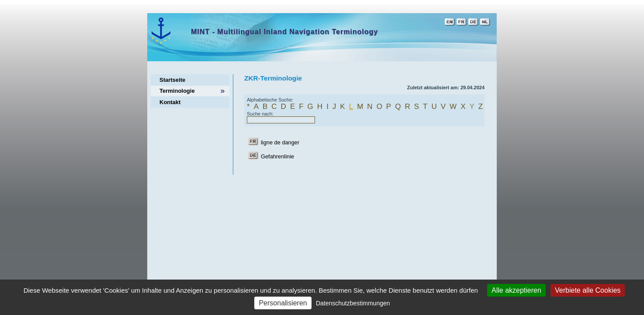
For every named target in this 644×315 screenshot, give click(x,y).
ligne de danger (280, 142)
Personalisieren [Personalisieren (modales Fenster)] (283, 303)
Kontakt (170, 102)
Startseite (172, 80)
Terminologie (177, 91)
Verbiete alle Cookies (588, 290)
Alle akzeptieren (516, 290)
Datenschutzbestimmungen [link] (353, 303)
